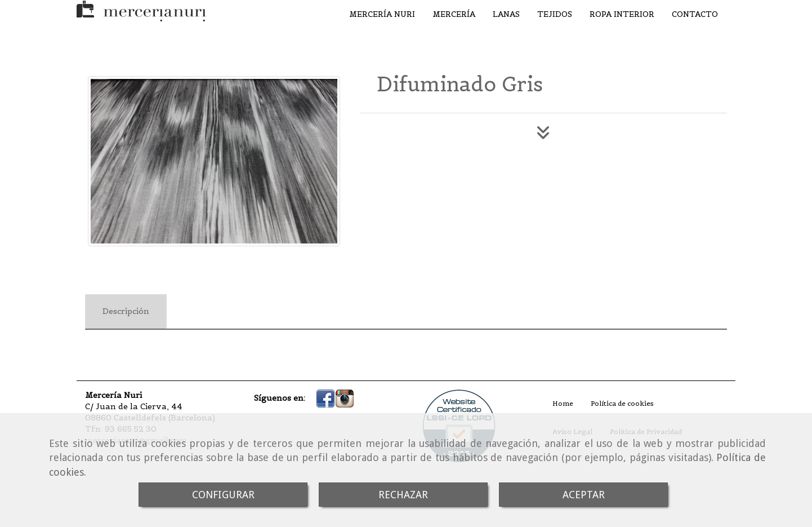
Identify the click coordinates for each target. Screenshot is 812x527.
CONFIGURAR (223, 495)
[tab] (126, 312)
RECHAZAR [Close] (403, 495)
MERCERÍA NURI (382, 14)
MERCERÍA (454, 14)
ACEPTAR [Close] (584, 495)
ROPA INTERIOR (622, 14)
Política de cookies (622, 403)
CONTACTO (695, 14)
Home (563, 403)
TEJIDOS (555, 14)
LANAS (506, 14)
